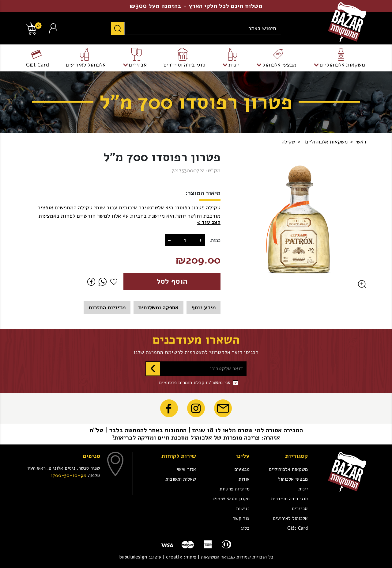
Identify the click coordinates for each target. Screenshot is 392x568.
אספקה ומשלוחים (158, 307)
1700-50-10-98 (68, 475)
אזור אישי (186, 469)
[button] (209, 222)
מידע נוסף (204, 307)
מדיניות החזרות (107, 307)
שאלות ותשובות (181, 479)
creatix (174, 557)
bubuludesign (133, 557)
